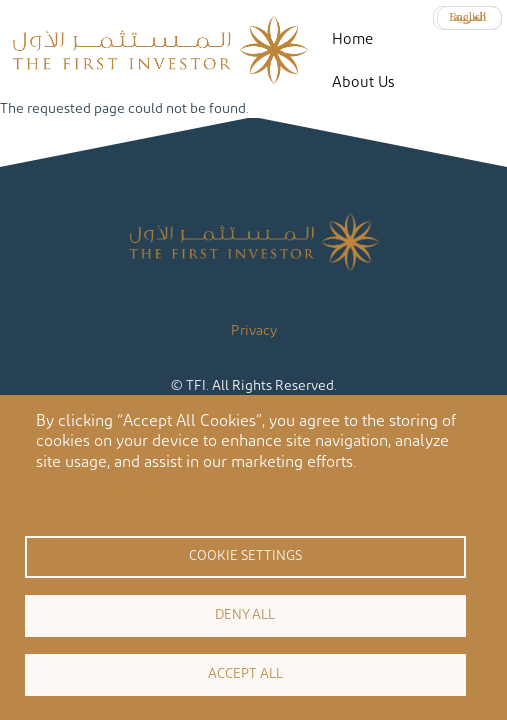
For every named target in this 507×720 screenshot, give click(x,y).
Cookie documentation (105, 493)
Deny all (245, 615)
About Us (363, 82)
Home (352, 39)
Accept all (245, 674)
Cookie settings (245, 556)
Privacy (254, 331)
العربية (469, 17)
